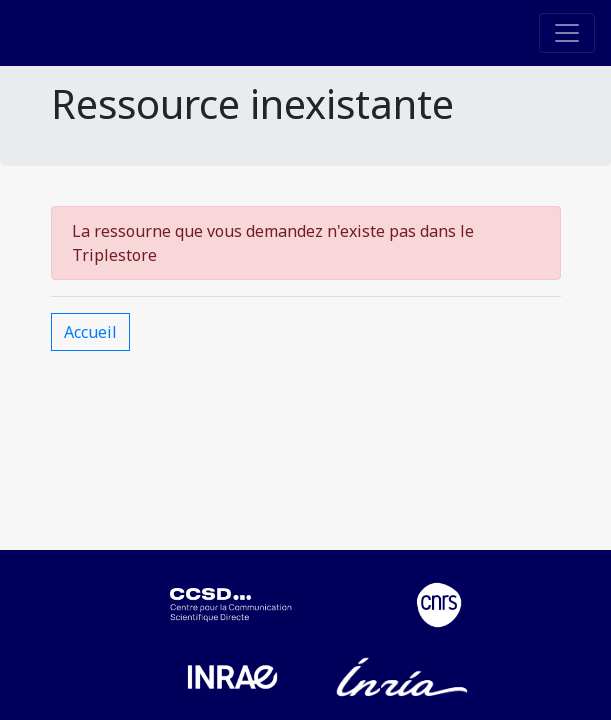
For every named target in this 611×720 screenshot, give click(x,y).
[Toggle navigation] (567, 33)
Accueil (90, 332)
